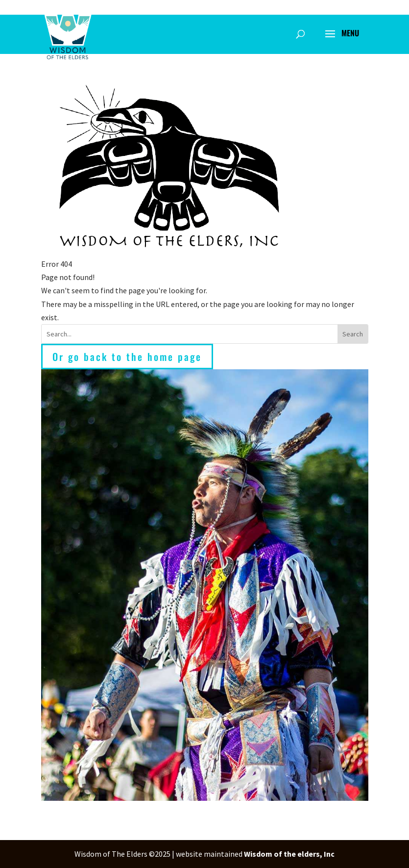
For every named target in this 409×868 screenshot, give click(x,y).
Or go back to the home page (127, 357)
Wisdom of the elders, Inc (289, 854)
